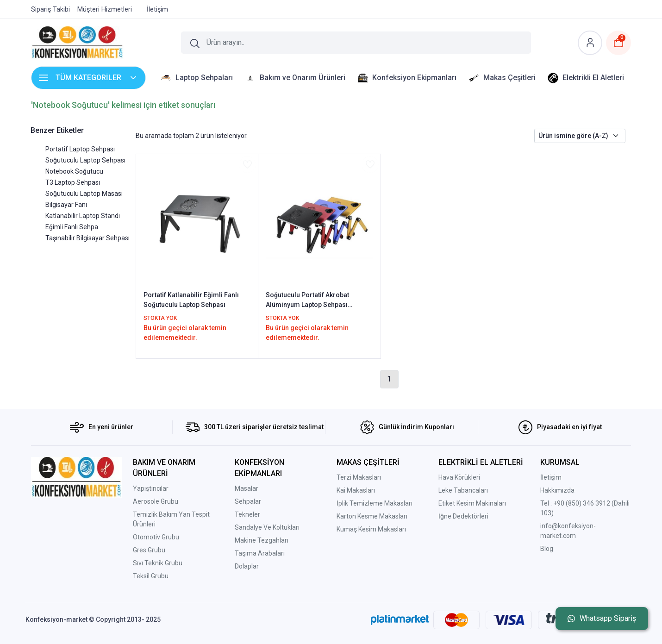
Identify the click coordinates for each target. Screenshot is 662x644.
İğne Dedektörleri (463, 516)
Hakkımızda (557, 490)
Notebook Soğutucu (74, 171)
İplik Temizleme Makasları (375, 503)
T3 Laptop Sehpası (73, 182)
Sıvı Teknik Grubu (158, 563)
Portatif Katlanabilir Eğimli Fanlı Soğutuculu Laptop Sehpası (191, 300)
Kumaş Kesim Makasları (371, 529)
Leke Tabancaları (463, 490)
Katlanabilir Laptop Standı (83, 216)
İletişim (551, 477)
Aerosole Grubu (156, 501)
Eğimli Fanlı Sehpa (72, 227)
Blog (547, 549)
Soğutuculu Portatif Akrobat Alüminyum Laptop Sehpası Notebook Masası (307, 300)
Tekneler (247, 514)
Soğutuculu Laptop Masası (84, 194)
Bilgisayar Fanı (66, 205)
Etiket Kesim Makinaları (472, 503)
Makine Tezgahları (262, 540)
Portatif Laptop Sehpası (80, 149)
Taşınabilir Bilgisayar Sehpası (87, 238)
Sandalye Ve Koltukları (267, 527)
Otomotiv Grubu (156, 537)
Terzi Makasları (359, 477)
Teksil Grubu (151, 576)
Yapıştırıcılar (151, 488)
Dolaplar (247, 566)
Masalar (247, 488)
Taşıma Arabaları (260, 553)
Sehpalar (248, 501)
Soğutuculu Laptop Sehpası (85, 160)
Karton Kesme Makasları (372, 516)
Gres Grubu (149, 550)
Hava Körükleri (459, 477)
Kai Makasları (356, 490)
